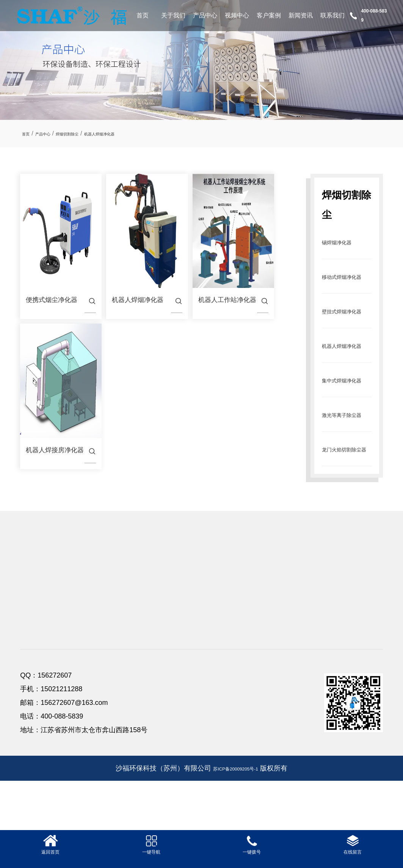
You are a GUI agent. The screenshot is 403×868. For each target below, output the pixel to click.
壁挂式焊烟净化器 (106, 659)
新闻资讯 (301, 15)
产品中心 (205, 15)
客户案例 (269, 15)
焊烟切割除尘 (88, 133)
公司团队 (32, 659)
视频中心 (237, 15)
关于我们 (173, 15)
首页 (143, 15)
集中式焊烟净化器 (106, 683)
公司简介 (32, 634)
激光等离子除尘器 (106, 695)
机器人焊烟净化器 (136, 133)
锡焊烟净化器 (345, 242)
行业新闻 (297, 647)
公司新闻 (297, 634)
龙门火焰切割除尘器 (109, 707)
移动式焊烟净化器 (106, 647)
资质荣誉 (32, 647)
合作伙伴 (32, 671)
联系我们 (332, 15)
